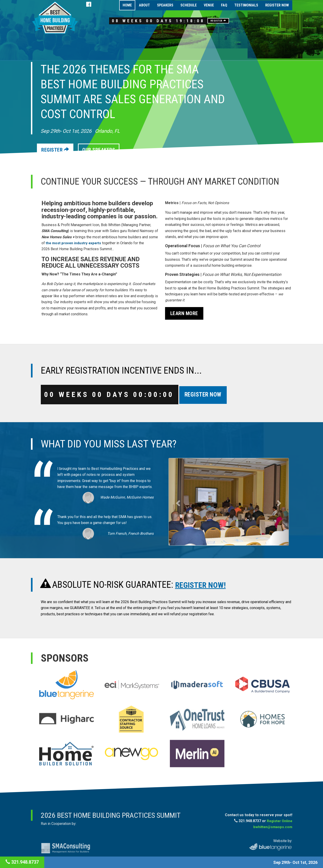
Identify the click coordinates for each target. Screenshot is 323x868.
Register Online (279, 822)
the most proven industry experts (75, 243)
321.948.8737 (22, 862)
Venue (209, 10)
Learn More (184, 313)
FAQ (224, 10)
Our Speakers (103, 150)
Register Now (277, 10)
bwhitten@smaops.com (272, 828)
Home (127, 10)
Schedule (189, 10)
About (144, 10)
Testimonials (246, 10)
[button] (178, 502)
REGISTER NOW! (205, 585)
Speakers (165, 10)
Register (237, 24)
